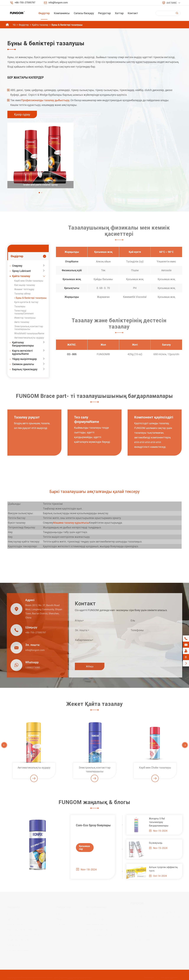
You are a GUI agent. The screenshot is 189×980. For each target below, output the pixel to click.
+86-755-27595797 (25, 3)
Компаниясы (62, 13)
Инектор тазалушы (25, 318)
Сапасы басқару (84, 13)
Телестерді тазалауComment (24, 312)
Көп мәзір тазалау (25, 285)
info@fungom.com (58, 3)
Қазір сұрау (22, 114)
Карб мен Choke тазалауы (29, 281)
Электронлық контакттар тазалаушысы (29, 328)
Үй (14, 25)
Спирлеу (17, 266)
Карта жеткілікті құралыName (22, 352)
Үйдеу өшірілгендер (24, 359)
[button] (39, 193)
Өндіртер (44, 13)
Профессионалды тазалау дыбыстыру (45, 100)
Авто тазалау (22, 322)
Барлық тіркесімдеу (25, 369)
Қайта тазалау (40, 25)
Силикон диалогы (23, 364)
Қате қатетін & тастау (26, 302)
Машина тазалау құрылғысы (71, 523)
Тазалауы (20, 306)
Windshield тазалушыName (29, 333)
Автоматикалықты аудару (29, 338)
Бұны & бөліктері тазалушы (67, 25)
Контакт (133, 13)
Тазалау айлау (22, 294)
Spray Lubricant (21, 271)
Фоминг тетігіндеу (24, 289)
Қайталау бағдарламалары (23, 344)
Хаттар (119, 13)
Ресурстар (104, 13)
